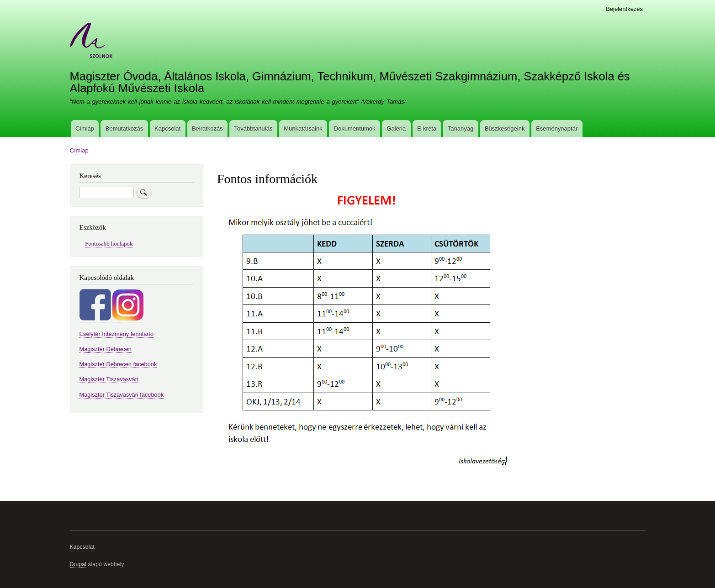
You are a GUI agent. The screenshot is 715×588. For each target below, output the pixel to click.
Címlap (85, 129)
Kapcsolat (167, 129)
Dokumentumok (355, 129)
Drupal (78, 564)
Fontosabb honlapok (109, 244)
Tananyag (461, 129)
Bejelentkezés (624, 9)
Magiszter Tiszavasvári (109, 379)
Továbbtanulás (254, 129)
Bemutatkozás (124, 129)
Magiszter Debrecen (106, 349)
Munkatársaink (303, 129)
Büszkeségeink (505, 129)
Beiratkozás (207, 129)
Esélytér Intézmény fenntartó (117, 334)
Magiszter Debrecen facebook (118, 364)
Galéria (396, 129)
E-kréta (427, 129)
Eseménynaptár (557, 129)
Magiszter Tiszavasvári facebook (122, 395)
